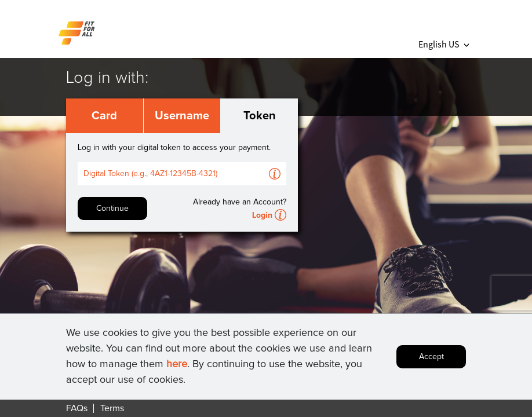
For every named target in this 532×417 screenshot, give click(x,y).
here (177, 364)
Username (182, 116)
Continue (112, 209)
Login (262, 215)
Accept (431, 357)
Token (260, 116)
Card (104, 116)
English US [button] (444, 44)
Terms (112, 408)
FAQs (77, 408)
